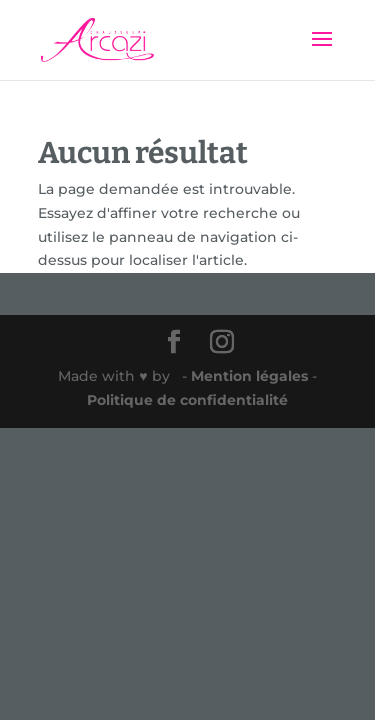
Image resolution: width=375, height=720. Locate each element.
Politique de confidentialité (187, 400)
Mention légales (251, 376)
